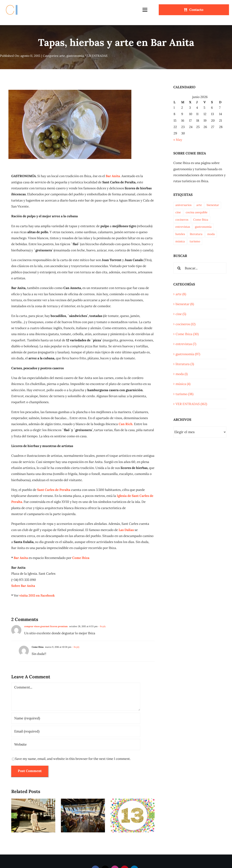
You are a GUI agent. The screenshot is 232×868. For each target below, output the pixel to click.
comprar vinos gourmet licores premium (46, 626)
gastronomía (75, 56)
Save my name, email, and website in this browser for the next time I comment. (73, 759)
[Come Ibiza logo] (15, 4)
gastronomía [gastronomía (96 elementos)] (203, 227)
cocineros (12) (186, 324)
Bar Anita (21, 558)
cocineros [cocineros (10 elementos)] (182, 220)
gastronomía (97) (188, 354)
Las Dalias (126, 530)
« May (178, 140)
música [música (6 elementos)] (180, 241)
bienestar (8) (185, 304)
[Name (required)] (76, 718)
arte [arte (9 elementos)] (199, 205)
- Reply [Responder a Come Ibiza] (75, 647)
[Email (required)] (76, 731)
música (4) (183, 384)
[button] (14, 816)
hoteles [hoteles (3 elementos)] (180, 234)
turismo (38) (184, 394)
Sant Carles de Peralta (54, 490)
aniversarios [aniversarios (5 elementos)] (183, 205)
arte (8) (181, 294)
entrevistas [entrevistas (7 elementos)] (183, 227)
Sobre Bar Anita (23, 586)
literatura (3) (185, 364)
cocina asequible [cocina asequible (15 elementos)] (197, 212)
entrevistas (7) (186, 344)
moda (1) (182, 374)
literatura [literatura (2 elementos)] (196, 234)
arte (62, 56)
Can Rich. (126, 424)
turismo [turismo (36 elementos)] (195, 241)
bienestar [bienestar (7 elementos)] (213, 205)
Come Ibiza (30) (187, 334)
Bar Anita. (113, 176)
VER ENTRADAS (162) (191, 404)
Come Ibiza (81, 558)
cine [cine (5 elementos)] (178, 212)
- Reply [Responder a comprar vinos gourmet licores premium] (102, 626)
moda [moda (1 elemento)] (211, 234)
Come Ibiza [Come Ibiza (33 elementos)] (201, 220)
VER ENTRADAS (96, 56)
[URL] (76, 744)
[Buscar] (179, 268)
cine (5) (181, 314)
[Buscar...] (200, 268)
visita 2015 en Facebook (37, 595)
